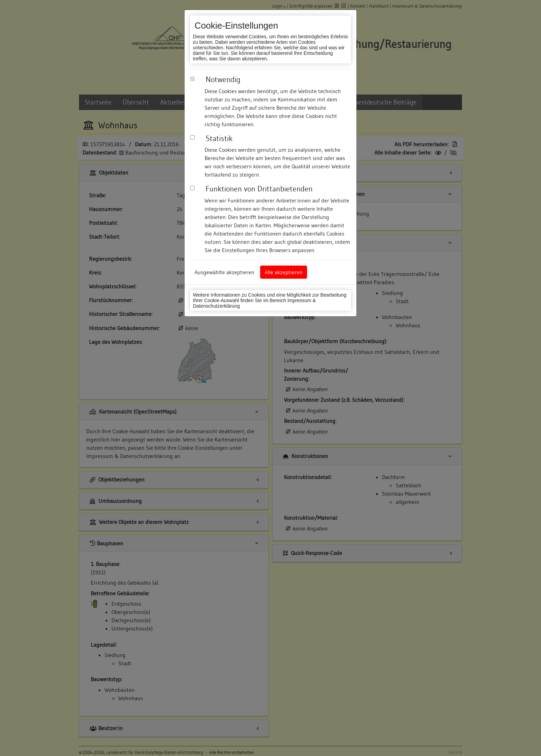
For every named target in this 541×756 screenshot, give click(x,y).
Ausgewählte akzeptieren (224, 272)
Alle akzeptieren (284, 272)
